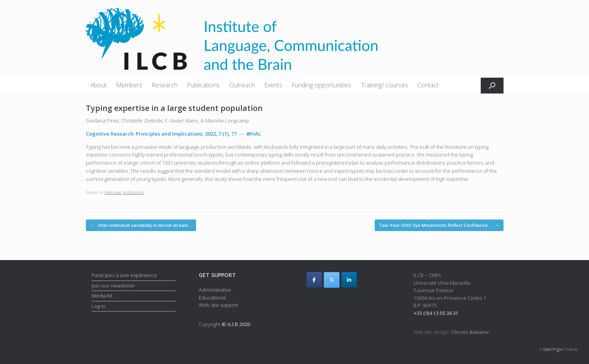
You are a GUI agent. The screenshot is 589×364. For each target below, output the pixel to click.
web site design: (451, 332)
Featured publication (124, 192)
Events (273, 85)
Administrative (215, 290)
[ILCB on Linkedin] (349, 280)
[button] (492, 86)
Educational (212, 298)
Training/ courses (384, 85)
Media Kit (102, 296)
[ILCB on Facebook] (314, 280)
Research (165, 85)
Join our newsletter (113, 286)
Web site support (219, 305)
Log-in (99, 306)
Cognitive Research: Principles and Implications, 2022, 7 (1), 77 (161, 134)
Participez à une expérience (124, 275)
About (99, 85)
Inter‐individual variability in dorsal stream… (141, 225)
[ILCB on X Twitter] (332, 280)
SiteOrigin (553, 349)
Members (129, 85)
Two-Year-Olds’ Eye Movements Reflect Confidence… (439, 225)
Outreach (242, 85)
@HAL (254, 134)
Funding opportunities (322, 85)
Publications (203, 85)
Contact (428, 85)
